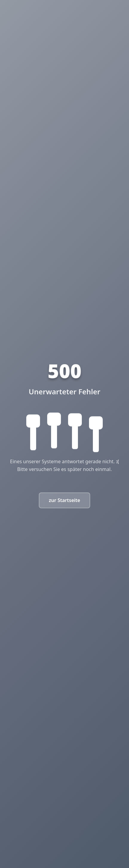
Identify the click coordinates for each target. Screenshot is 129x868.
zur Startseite (65, 500)
